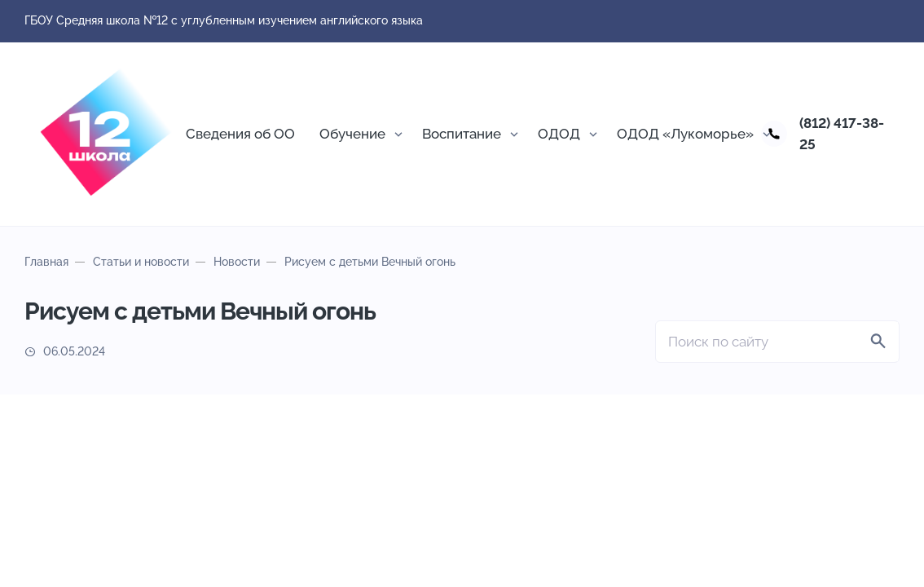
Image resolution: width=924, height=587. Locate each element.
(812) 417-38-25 (842, 134)
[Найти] (878, 342)
